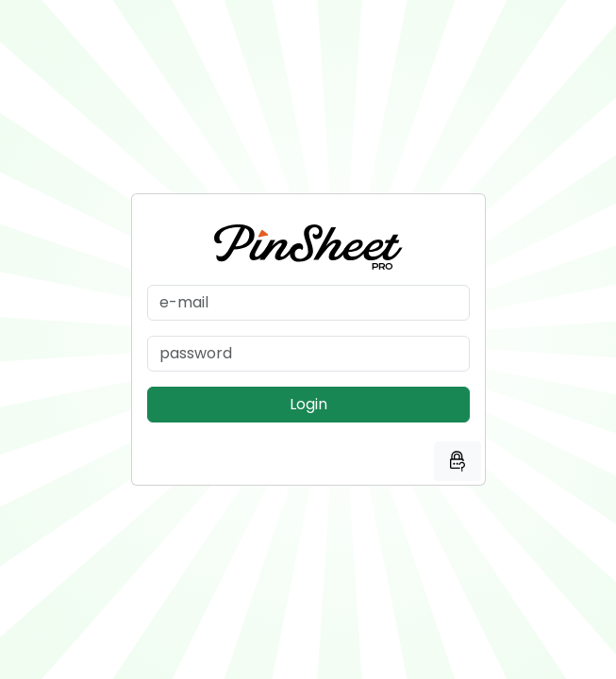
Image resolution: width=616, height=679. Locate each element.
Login (308, 404)
